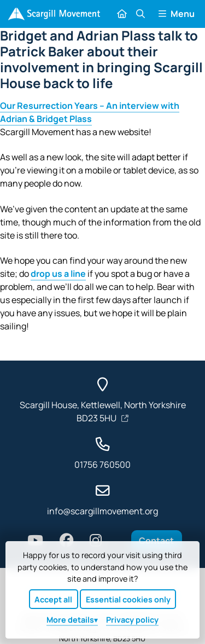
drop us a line (58, 274)
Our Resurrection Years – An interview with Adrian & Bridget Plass (90, 112)
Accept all (53, 599)
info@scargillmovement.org (102, 511)
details (70, 620)
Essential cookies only (128, 599)
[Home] (54, 14)
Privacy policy (132, 620)
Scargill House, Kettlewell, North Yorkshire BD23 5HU (103, 411)
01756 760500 (102, 465)
